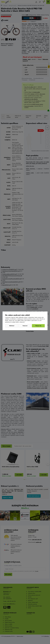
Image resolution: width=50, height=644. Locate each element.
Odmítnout (12, 326)
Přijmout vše (38, 326)
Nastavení (25, 326)
